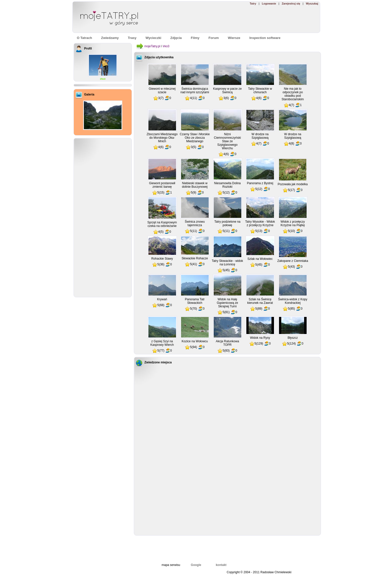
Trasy (132, 38)
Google (196, 565)
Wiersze (234, 38)
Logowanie (269, 4)
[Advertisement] (247, 19)
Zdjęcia (176, 38)
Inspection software (265, 38)
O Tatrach (85, 38)
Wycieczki (153, 38)
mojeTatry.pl (152, 46)
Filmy (195, 38)
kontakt (221, 565)
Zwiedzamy (110, 38)
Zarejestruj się (291, 4)
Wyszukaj (312, 4)
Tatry (253, 4)
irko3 (103, 79)
